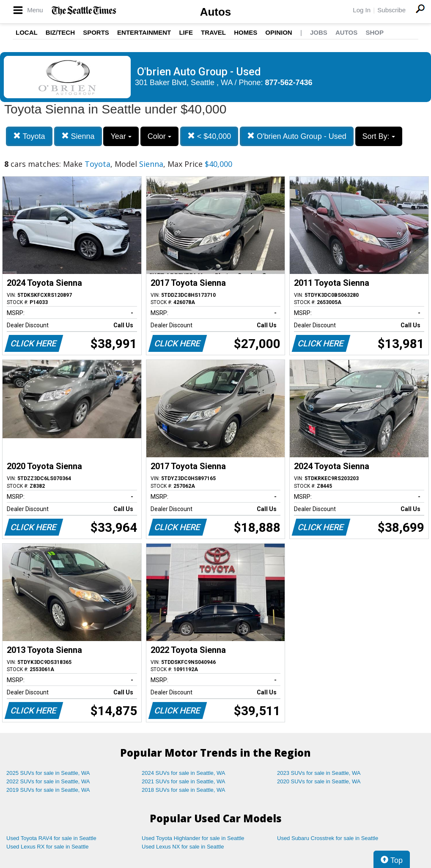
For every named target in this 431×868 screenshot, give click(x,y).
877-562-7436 (289, 83)
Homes (246, 32)
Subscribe (391, 10)
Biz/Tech (60, 32)
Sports (96, 32)
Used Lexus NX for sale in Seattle (183, 847)
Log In (362, 10)
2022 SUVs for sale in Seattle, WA (48, 781)
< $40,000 (209, 136)
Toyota (29, 136)
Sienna (78, 136)
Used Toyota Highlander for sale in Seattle (193, 838)
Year (121, 136)
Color (159, 136)
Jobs (319, 32)
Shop (375, 32)
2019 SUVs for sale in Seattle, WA (48, 790)
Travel (213, 32)
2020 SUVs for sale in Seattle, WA (319, 781)
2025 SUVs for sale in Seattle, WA (48, 773)
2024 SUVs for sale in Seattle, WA (184, 773)
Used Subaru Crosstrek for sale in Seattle (328, 838)
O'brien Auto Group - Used (297, 136)
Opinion (279, 32)
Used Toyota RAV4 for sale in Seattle (51, 838)
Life (186, 32)
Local (27, 32)
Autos (216, 12)
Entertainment (144, 32)
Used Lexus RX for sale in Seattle (47, 847)
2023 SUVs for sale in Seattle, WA (319, 773)
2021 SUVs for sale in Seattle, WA (184, 781)
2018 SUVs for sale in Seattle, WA (184, 790)
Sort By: (379, 136)
